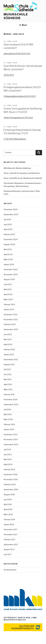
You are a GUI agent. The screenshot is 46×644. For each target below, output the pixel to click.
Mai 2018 (8, 504)
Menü (23, 25)
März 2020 (8, 419)
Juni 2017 (8, 554)
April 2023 (8, 294)
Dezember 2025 (11, 209)
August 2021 (9, 365)
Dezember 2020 (11, 400)
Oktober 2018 (10, 485)
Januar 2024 (9, 265)
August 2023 (9, 279)
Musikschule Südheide (16, 16)
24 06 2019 (9, 75)
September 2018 (11, 490)
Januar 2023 (9, 310)
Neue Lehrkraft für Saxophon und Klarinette (22, 173)
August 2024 (9, 244)
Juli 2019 (7, 450)
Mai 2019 (8, 459)
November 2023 (11, 275)
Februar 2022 (9, 350)
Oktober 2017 (10, 540)
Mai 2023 (8, 289)
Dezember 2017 (10, 530)
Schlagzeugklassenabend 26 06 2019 (20, 96)
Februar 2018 (9, 520)
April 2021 (8, 384)
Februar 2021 (9, 395)
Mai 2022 (8, 339)
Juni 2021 (8, 374)
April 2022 (8, 345)
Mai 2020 (8, 414)
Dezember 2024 (11, 239)
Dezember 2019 (11, 435)
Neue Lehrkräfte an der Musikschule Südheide (23, 178)
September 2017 (11, 545)
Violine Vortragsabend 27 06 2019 (18, 118)
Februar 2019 (9, 469)
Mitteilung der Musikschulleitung (17, 168)
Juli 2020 (7, 410)
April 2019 (8, 464)
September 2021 (11, 360)
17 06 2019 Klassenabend (15, 139)
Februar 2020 (9, 424)
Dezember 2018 (11, 475)
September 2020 (11, 405)
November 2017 (11, 535)
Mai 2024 (8, 249)
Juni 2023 (8, 284)
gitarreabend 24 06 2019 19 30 (17, 54)
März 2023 (8, 299)
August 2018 (9, 495)
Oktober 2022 (10, 324)
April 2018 (8, 509)
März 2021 (8, 390)
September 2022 (11, 329)
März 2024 (8, 260)
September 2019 (11, 445)
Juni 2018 (8, 500)
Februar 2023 (9, 305)
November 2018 (11, 480)
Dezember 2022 (11, 315)
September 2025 (11, 215)
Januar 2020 (9, 429)
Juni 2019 (8, 455)
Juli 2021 (7, 369)
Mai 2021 (8, 379)
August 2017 (9, 549)
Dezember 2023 (11, 270)
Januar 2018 (9, 525)
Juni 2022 (8, 334)
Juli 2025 (7, 220)
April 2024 (8, 254)
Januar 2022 (9, 355)
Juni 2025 (8, 225)
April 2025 (8, 229)
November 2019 (11, 440)
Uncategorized (10, 570)
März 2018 (8, 514)
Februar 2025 (9, 234)
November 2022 (11, 320)
